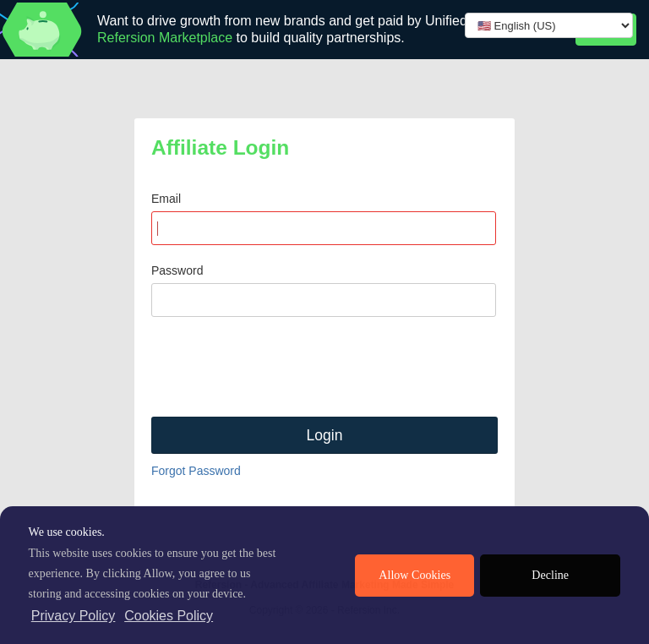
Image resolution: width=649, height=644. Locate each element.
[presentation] (280, 367)
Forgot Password (196, 471)
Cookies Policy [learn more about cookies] (169, 616)
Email (166, 199)
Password (177, 270)
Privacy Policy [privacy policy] (74, 616)
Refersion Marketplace (165, 38)
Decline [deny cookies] (550, 575)
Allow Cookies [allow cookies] (414, 575)
